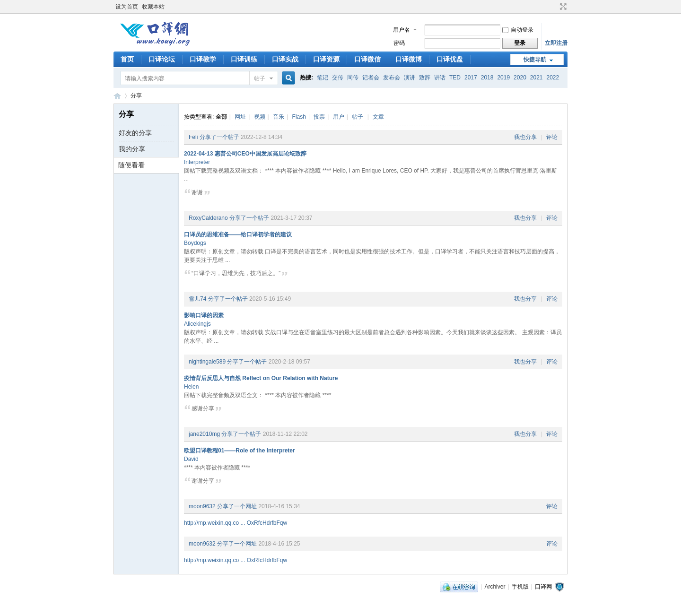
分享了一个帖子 (219, 137)
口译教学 (203, 59)
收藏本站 (153, 7)
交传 (338, 78)
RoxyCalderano (208, 218)
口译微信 (367, 59)
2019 (503, 78)
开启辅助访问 (554, 7)
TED (455, 78)
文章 (378, 117)
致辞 (425, 78)
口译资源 (326, 59)
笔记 (323, 78)
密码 (399, 43)
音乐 (279, 117)
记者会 (371, 78)
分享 (136, 95)
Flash (299, 117)
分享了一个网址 (237, 506)
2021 (537, 78)
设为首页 (127, 7)
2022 (553, 78)
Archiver (495, 587)
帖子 (260, 78)
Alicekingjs (197, 324)
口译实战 (285, 59)
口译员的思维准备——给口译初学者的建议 (238, 234)
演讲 (410, 78)
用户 (339, 117)
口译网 (117, 96)
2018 (487, 78)
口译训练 (244, 59)
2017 (471, 78)
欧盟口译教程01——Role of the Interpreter (240, 451)
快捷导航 (535, 60)
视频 (260, 117)
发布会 (392, 78)
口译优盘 (450, 59)
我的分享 (132, 149)
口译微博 (409, 59)
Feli (193, 137)
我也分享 (525, 137)
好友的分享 (135, 133)
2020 (520, 78)
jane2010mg (204, 434)
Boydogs (195, 243)
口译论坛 (162, 59)
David (191, 459)
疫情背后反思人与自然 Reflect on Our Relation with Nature (261, 378)
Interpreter (197, 162)
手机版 (520, 587)
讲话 (440, 78)
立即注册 (556, 43)
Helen (191, 387)
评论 (552, 137)
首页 (127, 59)
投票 (319, 117)
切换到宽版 (562, 7)
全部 (221, 117)
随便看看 (131, 165)
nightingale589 (207, 362)
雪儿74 (197, 299)
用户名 (402, 30)
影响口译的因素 (204, 315)
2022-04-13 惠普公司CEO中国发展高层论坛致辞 (245, 154)
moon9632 (202, 506)
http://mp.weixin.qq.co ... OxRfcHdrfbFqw (236, 523)
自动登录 (518, 30)
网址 (240, 117)
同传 (353, 78)
